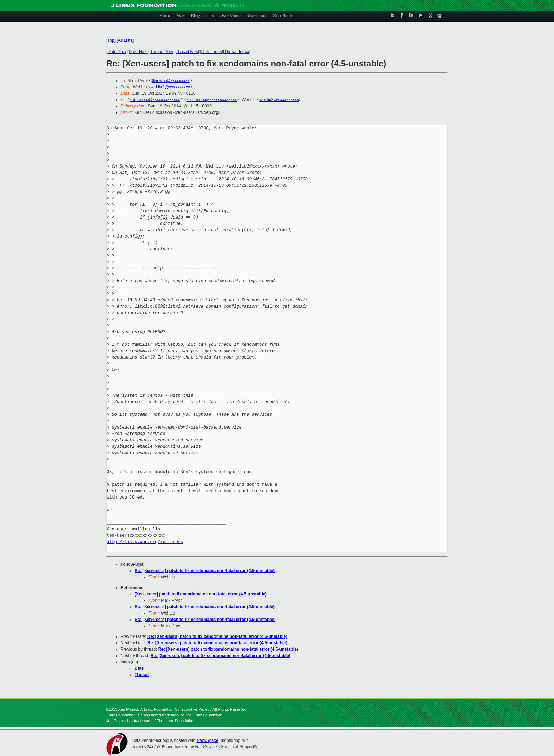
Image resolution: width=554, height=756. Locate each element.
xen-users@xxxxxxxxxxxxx (155, 100)
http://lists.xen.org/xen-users (145, 542)
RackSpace (207, 740)
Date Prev (117, 52)
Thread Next (187, 52)
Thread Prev (161, 52)
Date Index (212, 52)
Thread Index (237, 52)
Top (111, 40)
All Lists (125, 40)
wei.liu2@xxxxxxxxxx (170, 87)
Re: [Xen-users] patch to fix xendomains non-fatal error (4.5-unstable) (205, 571)
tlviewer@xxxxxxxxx (171, 81)
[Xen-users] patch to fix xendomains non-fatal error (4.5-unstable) (201, 594)
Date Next (138, 52)
